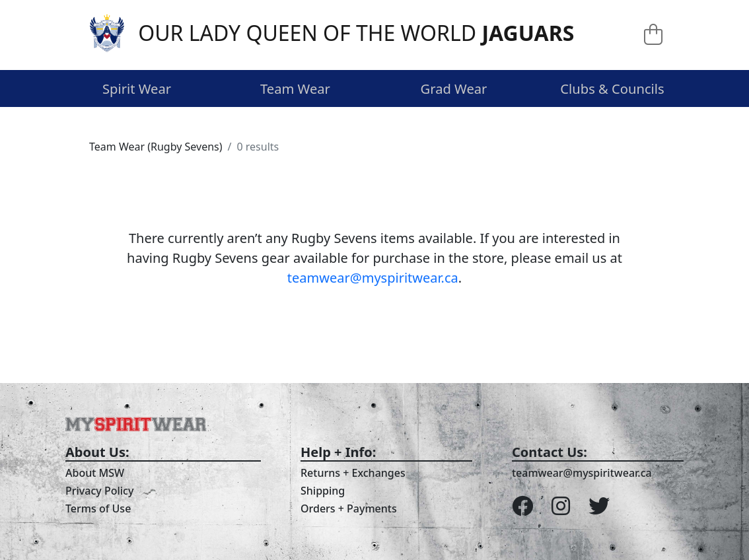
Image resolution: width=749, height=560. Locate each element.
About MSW (95, 473)
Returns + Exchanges (353, 473)
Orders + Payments (349, 508)
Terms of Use (98, 508)
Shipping (323, 491)
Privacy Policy (99, 491)
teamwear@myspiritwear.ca (373, 278)
